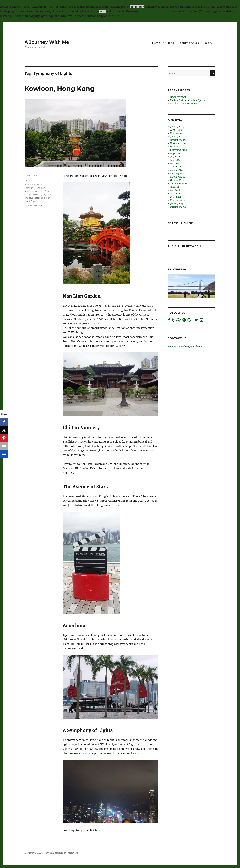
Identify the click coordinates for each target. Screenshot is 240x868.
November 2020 (178, 143)
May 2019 (175, 190)
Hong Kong (41, 188)
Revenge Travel (178, 97)
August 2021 (176, 130)
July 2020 (175, 157)
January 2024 (177, 127)
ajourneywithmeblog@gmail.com (185, 347)
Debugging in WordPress (154, 11)
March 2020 (176, 170)
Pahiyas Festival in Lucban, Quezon (188, 100)
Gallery (208, 43)
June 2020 (175, 160)
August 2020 (177, 153)
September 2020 (179, 150)
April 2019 (175, 194)
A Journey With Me (47, 42)
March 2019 (176, 197)
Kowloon (29, 191)
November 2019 (178, 177)
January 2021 (177, 137)
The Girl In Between (184, 246)
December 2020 (178, 140)
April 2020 (176, 167)
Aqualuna (30, 184)
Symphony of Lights (35, 194)
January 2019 (177, 204)
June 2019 (175, 187)
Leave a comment (34, 206)
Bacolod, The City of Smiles (184, 104)
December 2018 (178, 207)
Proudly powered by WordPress (62, 853)
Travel (28, 180)
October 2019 (177, 180)
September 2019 (178, 183)
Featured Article (189, 43)
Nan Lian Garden (43, 191)
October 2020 (177, 147)
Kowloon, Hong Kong (60, 89)
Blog (171, 43)
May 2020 (175, 163)
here (98, 830)
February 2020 (178, 173)
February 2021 (177, 133)
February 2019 (178, 200)
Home (156, 43)
